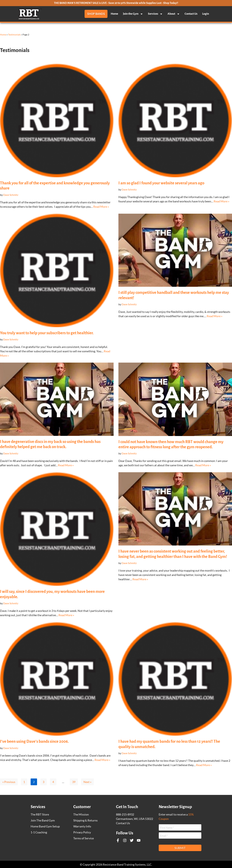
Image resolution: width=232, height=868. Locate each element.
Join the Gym (133, 14)
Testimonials (14, 35)
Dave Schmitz (11, 195)
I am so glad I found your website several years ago (161, 183)
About (174, 14)
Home (114, 14)
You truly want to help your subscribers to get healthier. (47, 333)
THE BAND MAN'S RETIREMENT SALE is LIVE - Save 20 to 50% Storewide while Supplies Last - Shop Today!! (116, 3)
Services (155, 14)
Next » (87, 782)
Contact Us (191, 14)
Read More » (101, 207)
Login (206, 14)
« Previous (9, 782)
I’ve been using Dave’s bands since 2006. (34, 741)
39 (74, 782)
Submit (180, 848)
